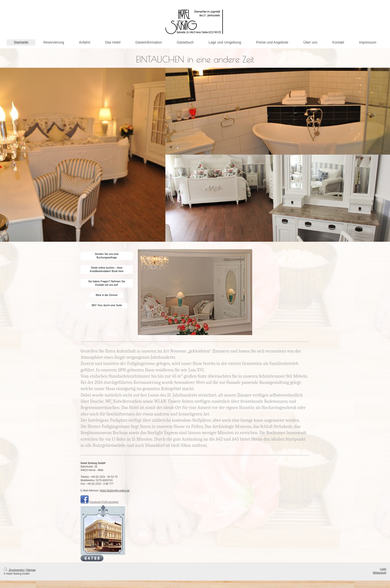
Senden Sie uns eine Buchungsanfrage (107, 256)
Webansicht (380, 573)
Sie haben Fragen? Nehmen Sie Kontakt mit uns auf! (107, 283)
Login (383, 569)
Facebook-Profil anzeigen (104, 502)
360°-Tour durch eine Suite (107, 305)
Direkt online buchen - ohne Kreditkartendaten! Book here (107, 269)
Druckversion (14, 570)
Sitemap (31, 570)
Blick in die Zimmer (107, 295)
